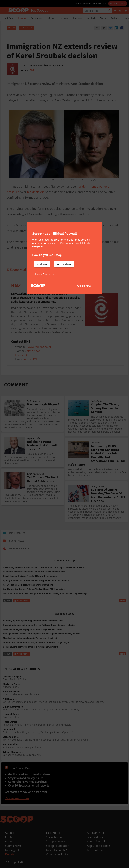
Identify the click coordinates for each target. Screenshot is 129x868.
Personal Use (64, 264)
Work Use (42, 264)
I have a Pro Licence (45, 274)
